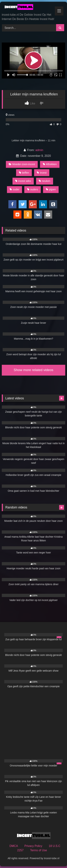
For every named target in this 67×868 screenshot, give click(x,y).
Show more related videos (34, 370)
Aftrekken (50, 164)
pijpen (51, 189)
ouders (33, 189)
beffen (24, 173)
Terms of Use (38, 850)
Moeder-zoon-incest (22, 164)
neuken (44, 181)
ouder (14, 189)
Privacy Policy (33, 846)
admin (39, 150)
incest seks (23, 181)
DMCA (14, 846)
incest (42, 173)
